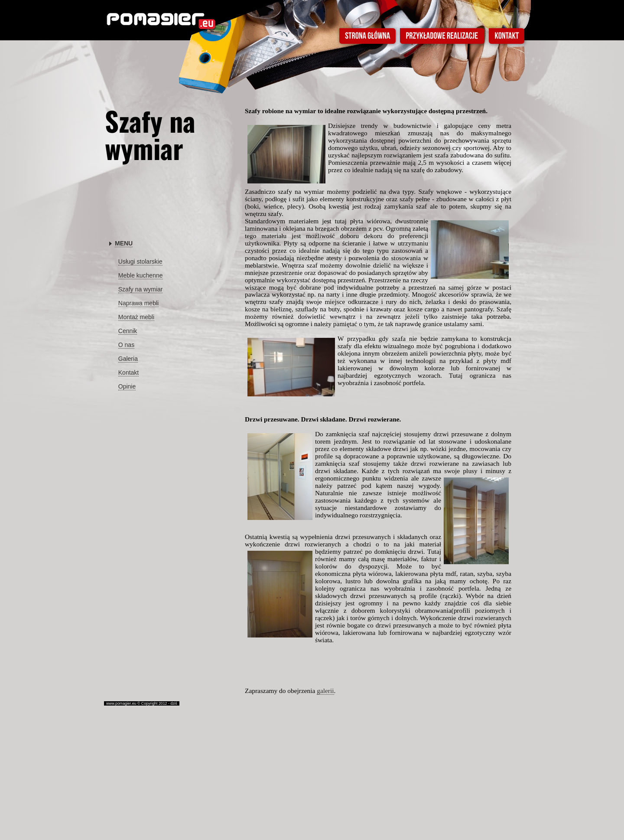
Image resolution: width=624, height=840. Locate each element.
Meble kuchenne (141, 275)
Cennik (128, 331)
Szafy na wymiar (141, 289)
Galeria (128, 359)
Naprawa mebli (138, 303)
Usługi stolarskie (140, 261)
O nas (126, 345)
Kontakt (128, 373)
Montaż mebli (136, 317)
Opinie (127, 386)
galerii (325, 691)
